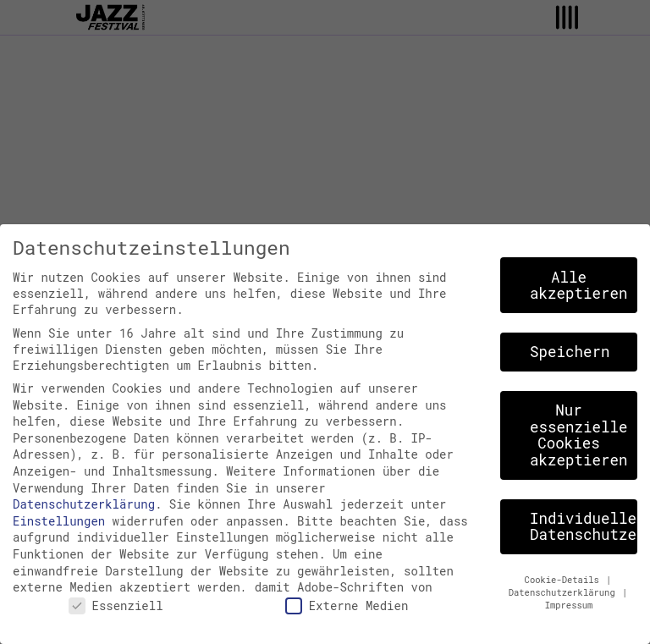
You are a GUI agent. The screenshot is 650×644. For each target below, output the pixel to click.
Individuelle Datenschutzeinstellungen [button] (584, 527)
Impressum (569, 605)
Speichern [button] (570, 352)
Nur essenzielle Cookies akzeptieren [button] (579, 435)
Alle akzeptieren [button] (579, 286)
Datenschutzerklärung (84, 504)
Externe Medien (347, 605)
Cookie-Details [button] (565, 580)
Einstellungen (59, 521)
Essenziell (116, 605)
